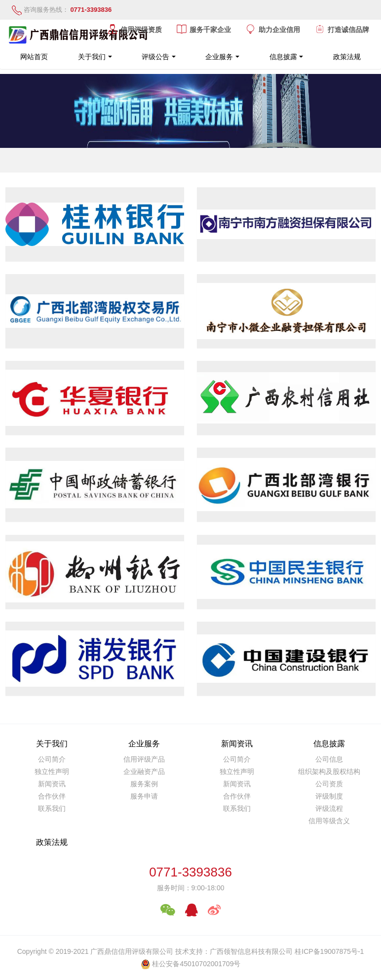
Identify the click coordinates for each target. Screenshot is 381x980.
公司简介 (52, 759)
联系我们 (52, 808)
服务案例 (144, 784)
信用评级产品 (144, 759)
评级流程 (329, 808)
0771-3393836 (190, 872)
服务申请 (144, 796)
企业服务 (219, 57)
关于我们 (92, 57)
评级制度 (329, 796)
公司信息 (329, 759)
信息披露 (283, 57)
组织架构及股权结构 (329, 771)
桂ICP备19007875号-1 (329, 951)
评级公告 (155, 57)
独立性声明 (52, 771)
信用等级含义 (329, 821)
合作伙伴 (52, 796)
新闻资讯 (52, 784)
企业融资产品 (144, 771)
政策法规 (347, 57)
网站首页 (34, 57)
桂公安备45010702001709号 (196, 964)
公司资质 (329, 784)
